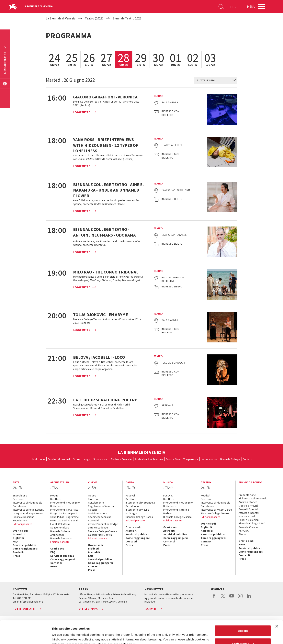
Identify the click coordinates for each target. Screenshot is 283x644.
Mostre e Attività (248, 506)
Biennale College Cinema (102, 531)
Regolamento (96, 503)
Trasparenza (191, 459)
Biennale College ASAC (252, 523)
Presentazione (247, 495)
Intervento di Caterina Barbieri (176, 511)
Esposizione (20, 495)
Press (16, 556)
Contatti (247, 459)
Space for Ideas (60, 527)
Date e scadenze (98, 527)
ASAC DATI (244, 531)
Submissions (20, 520)
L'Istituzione (38, 459)
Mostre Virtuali (247, 516)
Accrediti (19, 534)
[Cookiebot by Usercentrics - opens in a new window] (25, 636)
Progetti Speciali (248, 509)
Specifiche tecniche (100, 517)
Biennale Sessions (23, 517)
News (242, 544)
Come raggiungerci (25, 549)
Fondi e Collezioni (249, 520)
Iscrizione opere (98, 513)
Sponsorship (101, 459)
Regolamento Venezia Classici (101, 508)
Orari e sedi (20, 531)
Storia (77, 459)
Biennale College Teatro (215, 513)
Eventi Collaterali (60, 524)
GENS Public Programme (65, 517)
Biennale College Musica (177, 517)
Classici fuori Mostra (100, 535)
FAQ (15, 541)
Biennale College (230, 459)
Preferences (243, 621)
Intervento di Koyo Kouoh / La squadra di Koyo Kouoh (28, 511)
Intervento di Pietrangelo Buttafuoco (28, 504)
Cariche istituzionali (59, 459)
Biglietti (18, 538)
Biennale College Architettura (60, 533)
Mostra (54, 495)
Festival (130, 495)
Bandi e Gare (173, 459)
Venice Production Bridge (103, 524)
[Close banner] (277, 604)
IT (233, 7)
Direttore (56, 499)
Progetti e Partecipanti (64, 513)
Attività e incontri (249, 513)
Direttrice (18, 499)
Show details (61, 632)
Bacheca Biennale (121, 459)
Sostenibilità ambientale (149, 459)
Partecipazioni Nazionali (64, 520)
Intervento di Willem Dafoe (216, 510)
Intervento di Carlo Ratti (64, 510)
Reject (243, 633)
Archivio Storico (248, 502)
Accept (243, 608)
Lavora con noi (209, 459)
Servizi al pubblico (25, 545)
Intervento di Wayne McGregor (137, 511)
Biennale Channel (249, 527)
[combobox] (216, 80)
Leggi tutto (82, 112)
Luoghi (87, 459)
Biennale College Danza (139, 517)
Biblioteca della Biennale (253, 498)
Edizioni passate (22, 524)
